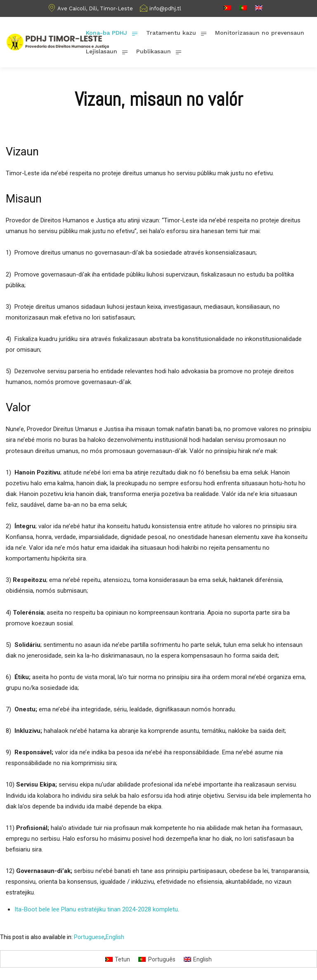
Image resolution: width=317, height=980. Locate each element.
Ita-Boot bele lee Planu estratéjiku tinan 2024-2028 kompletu (96, 909)
